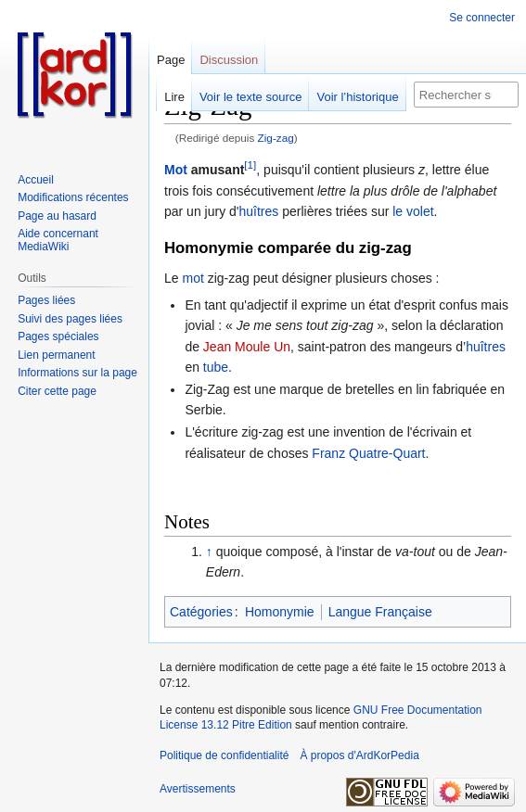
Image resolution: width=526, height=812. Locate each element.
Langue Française (380, 612)
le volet (413, 211)
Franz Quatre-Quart (368, 453)
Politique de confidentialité (224, 755)
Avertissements (198, 789)
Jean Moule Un (247, 347)
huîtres (259, 211)
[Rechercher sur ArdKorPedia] (466, 95)
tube (216, 367)
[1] (250, 165)
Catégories (201, 612)
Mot (176, 170)
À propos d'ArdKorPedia (359, 755)
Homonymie (280, 612)
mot (192, 278)
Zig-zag (276, 138)
